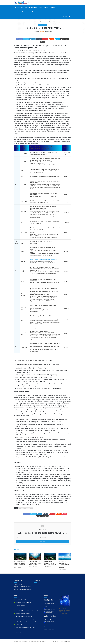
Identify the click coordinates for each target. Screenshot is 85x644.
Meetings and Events (49, 7)
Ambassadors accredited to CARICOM (24, 616)
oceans (31, 508)
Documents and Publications (22, 12)
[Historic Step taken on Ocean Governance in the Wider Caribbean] (35, 557)
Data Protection (67, 641)
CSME (40, 7)
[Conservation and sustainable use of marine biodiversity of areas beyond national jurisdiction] (65, 557)
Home (32, 22)
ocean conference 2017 (24, 508)
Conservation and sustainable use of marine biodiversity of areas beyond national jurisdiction (64, 565)
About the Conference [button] (20, 51)
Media (33, 12)
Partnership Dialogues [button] (39, 51)
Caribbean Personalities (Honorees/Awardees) (26, 622)
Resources (40, 12)
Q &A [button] (47, 51)
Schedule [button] (30, 51)
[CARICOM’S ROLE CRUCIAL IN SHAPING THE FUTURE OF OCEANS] (50, 557)
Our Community (19, 7)
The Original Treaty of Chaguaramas (23, 600)
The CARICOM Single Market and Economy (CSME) (26, 619)
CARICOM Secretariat (31, 7)
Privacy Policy (60, 641)
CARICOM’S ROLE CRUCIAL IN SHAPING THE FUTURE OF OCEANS (50, 563)
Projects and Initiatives (21, 630)
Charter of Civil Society (21, 605)
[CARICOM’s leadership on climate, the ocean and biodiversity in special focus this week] (20, 557)
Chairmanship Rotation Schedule (23, 614)
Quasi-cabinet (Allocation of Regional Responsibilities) (28, 611)
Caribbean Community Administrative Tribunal (25, 627)
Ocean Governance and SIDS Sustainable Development (44, 260)
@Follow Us (37, 581)
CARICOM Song (19, 633)
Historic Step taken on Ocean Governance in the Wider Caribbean (35, 563)
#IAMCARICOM (19, 625)
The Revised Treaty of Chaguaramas (23, 603)
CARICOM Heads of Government (23, 608)
